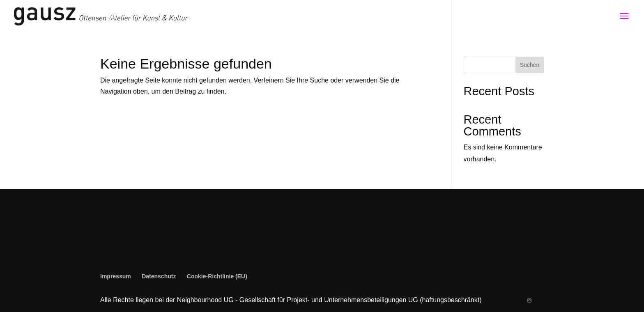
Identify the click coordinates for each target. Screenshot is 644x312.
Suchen (530, 65)
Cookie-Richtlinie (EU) (217, 276)
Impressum (116, 276)
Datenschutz (159, 276)
